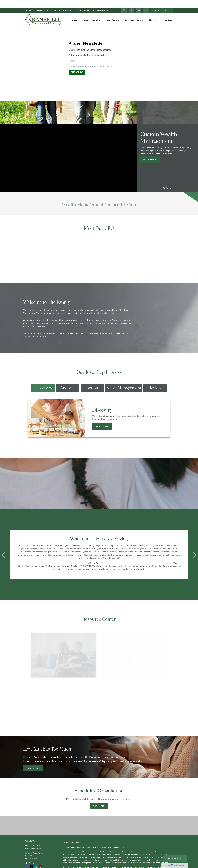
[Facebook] (146, 3)
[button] (75, 12)
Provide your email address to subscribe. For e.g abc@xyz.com (90, 59)
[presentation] (88, 74)
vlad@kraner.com (101, 3)
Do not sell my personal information (126, 862)
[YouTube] (139, 3)
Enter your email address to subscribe (87, 47)
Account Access (162, 3)
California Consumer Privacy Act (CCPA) (144, 860)
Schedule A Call (175, 859)
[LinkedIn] (131, 3)
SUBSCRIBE (77, 65)
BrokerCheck (119, 839)
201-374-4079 (81, 3)
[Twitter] (124, 3)
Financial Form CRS (74, 835)
